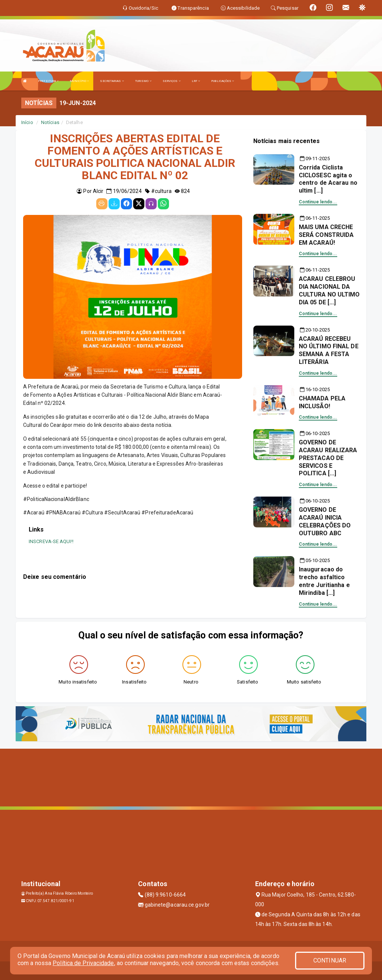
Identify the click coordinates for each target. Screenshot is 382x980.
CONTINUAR (330, 960)
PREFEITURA (48, 81)
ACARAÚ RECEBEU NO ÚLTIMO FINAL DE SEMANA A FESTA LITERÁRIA (329, 350)
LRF (196, 81)
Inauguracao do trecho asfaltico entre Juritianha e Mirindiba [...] (324, 581)
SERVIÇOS (172, 81)
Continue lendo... (318, 202)
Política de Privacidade (83, 963)
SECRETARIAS (112, 81)
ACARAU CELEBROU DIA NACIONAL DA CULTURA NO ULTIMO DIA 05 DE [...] (329, 290)
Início (27, 122)
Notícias (50, 122)
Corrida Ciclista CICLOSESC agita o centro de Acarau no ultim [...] (328, 179)
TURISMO (143, 81)
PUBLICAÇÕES (223, 81)
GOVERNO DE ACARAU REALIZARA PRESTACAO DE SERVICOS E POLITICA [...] (328, 458)
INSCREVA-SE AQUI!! (51, 541)
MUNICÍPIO (79, 81)
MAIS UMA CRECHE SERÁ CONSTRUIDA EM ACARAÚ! (326, 235)
